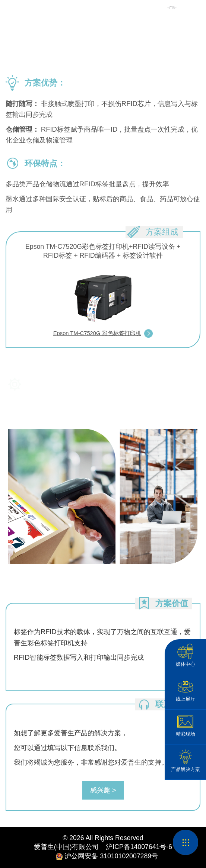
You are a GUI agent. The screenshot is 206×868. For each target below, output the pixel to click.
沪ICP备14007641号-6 (136, 847)
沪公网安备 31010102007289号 (103, 856)
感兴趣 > (103, 790)
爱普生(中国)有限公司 (66, 847)
